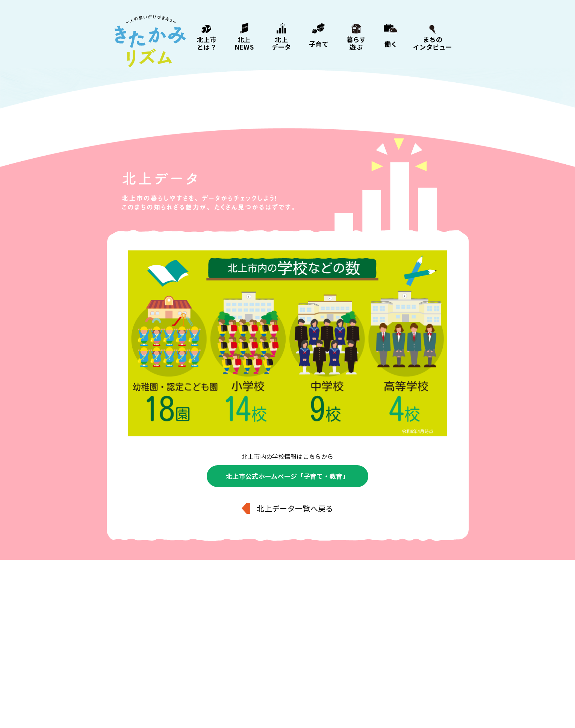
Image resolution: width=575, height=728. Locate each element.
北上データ (281, 43)
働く (391, 43)
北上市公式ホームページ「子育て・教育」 (287, 476)
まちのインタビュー (433, 43)
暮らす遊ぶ (356, 43)
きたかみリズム (150, 41)
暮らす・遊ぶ (288, 685)
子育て (319, 43)
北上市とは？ (207, 43)
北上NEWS (244, 43)
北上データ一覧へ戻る (295, 508)
